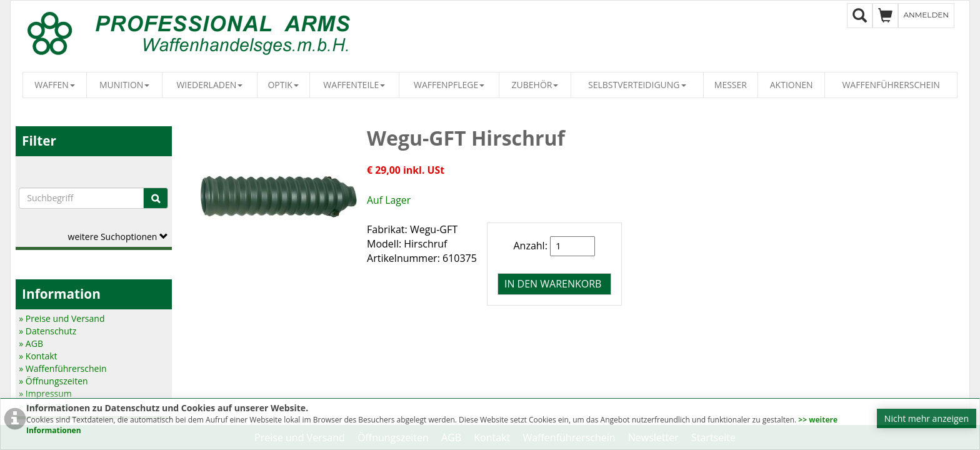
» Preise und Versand (62, 318)
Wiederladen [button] (209, 85)
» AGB (31, 343)
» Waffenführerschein (62, 368)
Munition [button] (124, 85)
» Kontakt (38, 356)
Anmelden (927, 15)
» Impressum (45, 393)
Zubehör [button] (535, 85)
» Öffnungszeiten (53, 381)
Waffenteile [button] (354, 85)
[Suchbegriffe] (81, 198)
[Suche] (156, 198)
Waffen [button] (55, 85)
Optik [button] (283, 85)
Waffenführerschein (891, 85)
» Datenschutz (47, 331)
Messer (731, 85)
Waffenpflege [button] (449, 85)
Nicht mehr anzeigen (927, 418)
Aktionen (792, 85)
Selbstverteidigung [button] (637, 85)
